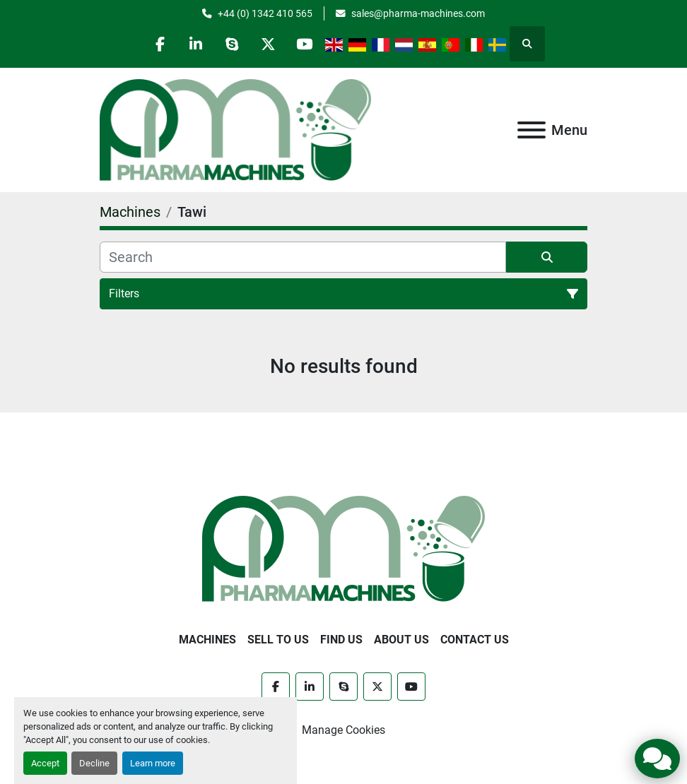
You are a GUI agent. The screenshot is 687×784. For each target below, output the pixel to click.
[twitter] (268, 44)
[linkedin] (196, 44)
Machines (207, 640)
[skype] (232, 44)
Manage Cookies (343, 730)
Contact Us (475, 640)
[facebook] (160, 44)
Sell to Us (278, 640)
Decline (94, 763)
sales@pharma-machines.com (418, 13)
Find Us (341, 640)
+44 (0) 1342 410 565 (265, 13)
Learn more (153, 763)
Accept (45, 763)
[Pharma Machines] (343, 548)
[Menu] (532, 130)
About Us (401, 640)
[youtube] (304, 44)
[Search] (303, 257)
